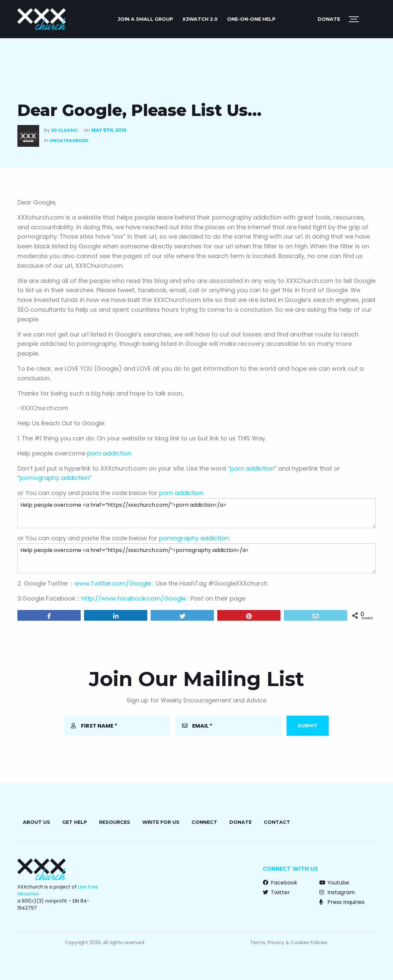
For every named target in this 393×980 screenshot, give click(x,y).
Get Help (75, 822)
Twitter (276, 892)
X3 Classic (64, 130)
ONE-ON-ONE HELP (251, 19)
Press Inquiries (342, 902)
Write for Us (161, 822)
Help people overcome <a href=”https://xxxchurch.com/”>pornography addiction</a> (196, 558)
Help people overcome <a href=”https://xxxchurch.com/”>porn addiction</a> (196, 513)
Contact (277, 822)
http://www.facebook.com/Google (134, 598)
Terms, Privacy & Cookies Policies (289, 942)
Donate (329, 19)
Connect (204, 822)
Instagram (337, 892)
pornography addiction (55, 478)
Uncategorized (69, 141)
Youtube (334, 883)
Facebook (280, 883)
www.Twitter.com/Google (113, 583)
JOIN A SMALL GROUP (145, 19)
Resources (115, 822)
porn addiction (109, 453)
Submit (308, 726)
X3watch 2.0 (200, 19)
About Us (36, 822)
